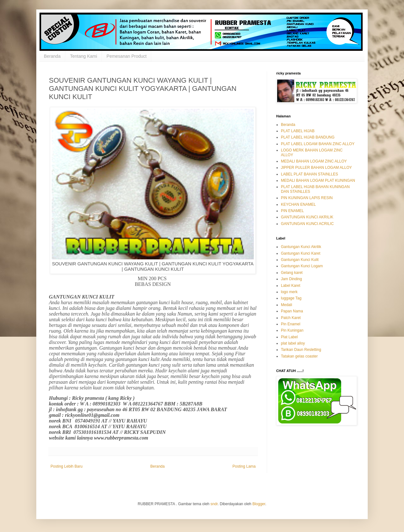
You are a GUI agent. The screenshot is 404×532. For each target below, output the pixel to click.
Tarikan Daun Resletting (301, 350)
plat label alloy (293, 343)
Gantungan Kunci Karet (301, 253)
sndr (214, 504)
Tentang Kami (84, 56)
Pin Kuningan (292, 330)
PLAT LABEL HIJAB (298, 131)
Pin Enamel (291, 324)
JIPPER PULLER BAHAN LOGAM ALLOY (316, 168)
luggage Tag (291, 298)
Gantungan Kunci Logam (302, 266)
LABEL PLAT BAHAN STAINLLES (309, 174)
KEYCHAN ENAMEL (298, 204)
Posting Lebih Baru (66, 466)
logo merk (289, 292)
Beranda (52, 56)
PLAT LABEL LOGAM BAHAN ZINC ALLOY (318, 144)
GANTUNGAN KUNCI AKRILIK (307, 217)
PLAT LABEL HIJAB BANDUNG (308, 137)
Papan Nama (292, 311)
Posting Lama (244, 466)
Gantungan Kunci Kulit (300, 260)
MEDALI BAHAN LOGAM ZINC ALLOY (314, 161)
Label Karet (291, 286)
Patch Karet (291, 318)
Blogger (259, 504)
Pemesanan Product (127, 56)
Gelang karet (292, 273)
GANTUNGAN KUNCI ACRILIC (307, 224)
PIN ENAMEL (292, 211)
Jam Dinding (291, 279)
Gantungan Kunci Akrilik (301, 247)
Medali (286, 305)
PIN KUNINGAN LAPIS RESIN (307, 198)
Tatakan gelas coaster (299, 356)
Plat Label (289, 337)
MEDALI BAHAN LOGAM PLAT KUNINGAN (318, 180)
